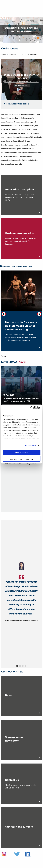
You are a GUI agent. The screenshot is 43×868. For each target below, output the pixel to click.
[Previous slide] (4, 314)
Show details (31, 446)
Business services (16, 55)
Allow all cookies (21, 452)
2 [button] (20, 666)
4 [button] (25, 666)
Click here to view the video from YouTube (21, 82)
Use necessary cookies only (21, 459)
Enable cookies (22, 85)
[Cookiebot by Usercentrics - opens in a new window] (31, 408)
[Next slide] (39, 314)
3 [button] (23, 666)
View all (23, 362)
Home (3, 55)
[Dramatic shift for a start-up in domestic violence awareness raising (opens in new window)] (21, 311)
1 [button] (17, 666)
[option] (21, 592)
